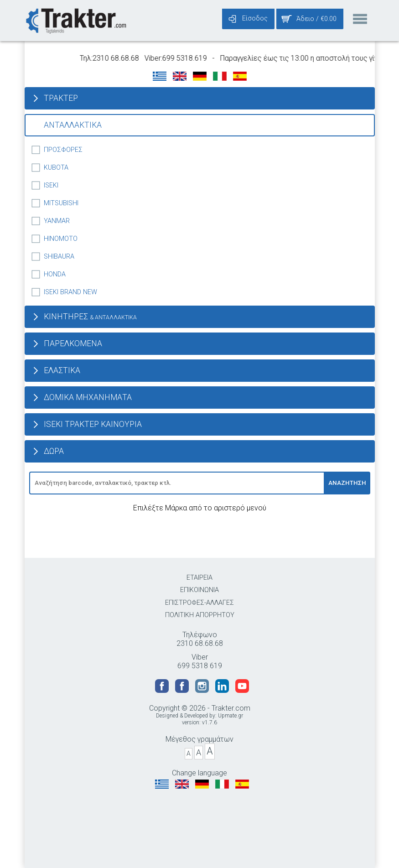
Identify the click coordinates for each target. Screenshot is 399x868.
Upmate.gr (231, 716)
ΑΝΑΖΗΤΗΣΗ (347, 483)
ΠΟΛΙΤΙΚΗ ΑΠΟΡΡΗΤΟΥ (200, 615)
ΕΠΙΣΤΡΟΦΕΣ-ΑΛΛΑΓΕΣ (199, 603)
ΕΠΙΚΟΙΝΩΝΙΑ (199, 590)
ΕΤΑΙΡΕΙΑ (199, 578)
